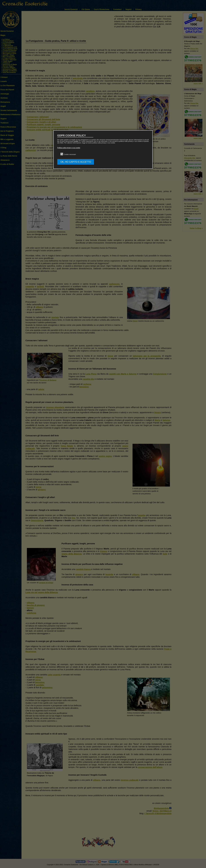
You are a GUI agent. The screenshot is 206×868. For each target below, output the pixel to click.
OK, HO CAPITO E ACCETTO (76, 162)
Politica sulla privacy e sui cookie (69, 148)
